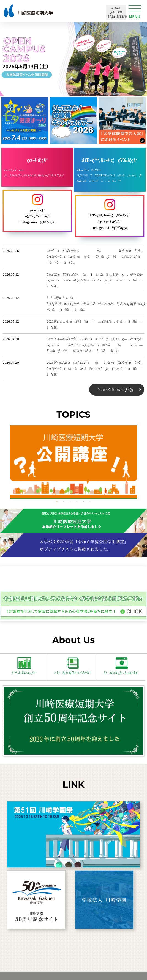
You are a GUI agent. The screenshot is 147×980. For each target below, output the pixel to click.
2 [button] (64, 502)
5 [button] (83, 502)
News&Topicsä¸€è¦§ (115, 389)
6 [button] (90, 502)
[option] (74, 462)
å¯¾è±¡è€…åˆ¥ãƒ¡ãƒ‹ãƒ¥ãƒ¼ (117, 12)
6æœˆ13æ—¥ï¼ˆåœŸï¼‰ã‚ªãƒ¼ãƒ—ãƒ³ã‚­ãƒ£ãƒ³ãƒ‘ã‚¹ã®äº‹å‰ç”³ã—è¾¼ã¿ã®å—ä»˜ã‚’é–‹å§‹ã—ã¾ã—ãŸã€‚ (95, 257)
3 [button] (70, 502)
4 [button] (77, 502)
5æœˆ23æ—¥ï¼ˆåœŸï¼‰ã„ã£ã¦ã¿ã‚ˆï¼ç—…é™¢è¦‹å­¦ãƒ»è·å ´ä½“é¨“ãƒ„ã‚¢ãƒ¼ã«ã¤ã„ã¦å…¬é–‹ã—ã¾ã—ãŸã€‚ (95, 280)
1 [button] (57, 502)
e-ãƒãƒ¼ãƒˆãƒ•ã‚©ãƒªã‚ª (73, 666)
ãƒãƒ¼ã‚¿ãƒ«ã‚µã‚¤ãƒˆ (121, 666)
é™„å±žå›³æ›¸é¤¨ (24, 666)
